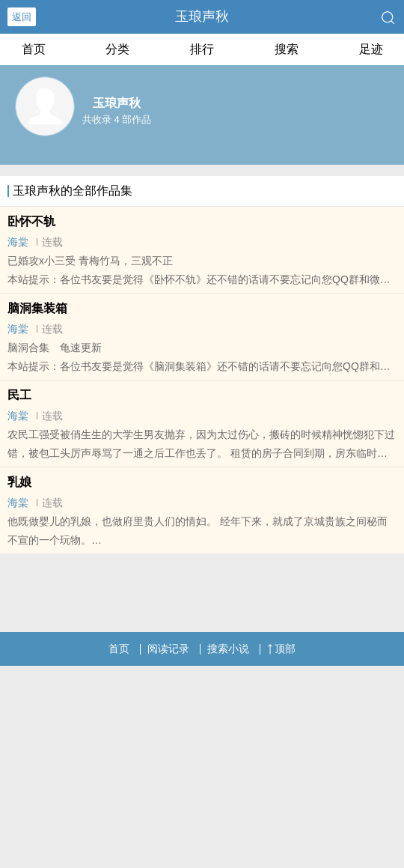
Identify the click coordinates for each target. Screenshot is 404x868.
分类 (117, 49)
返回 (22, 17)
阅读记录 (168, 649)
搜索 (287, 49)
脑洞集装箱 (37, 308)
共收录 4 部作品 (117, 119)
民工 (19, 395)
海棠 (18, 242)
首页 (34, 49)
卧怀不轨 (31, 221)
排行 (202, 49)
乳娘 (19, 482)
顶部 (281, 649)
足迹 (371, 49)
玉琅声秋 (202, 16)
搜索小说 (228, 649)
